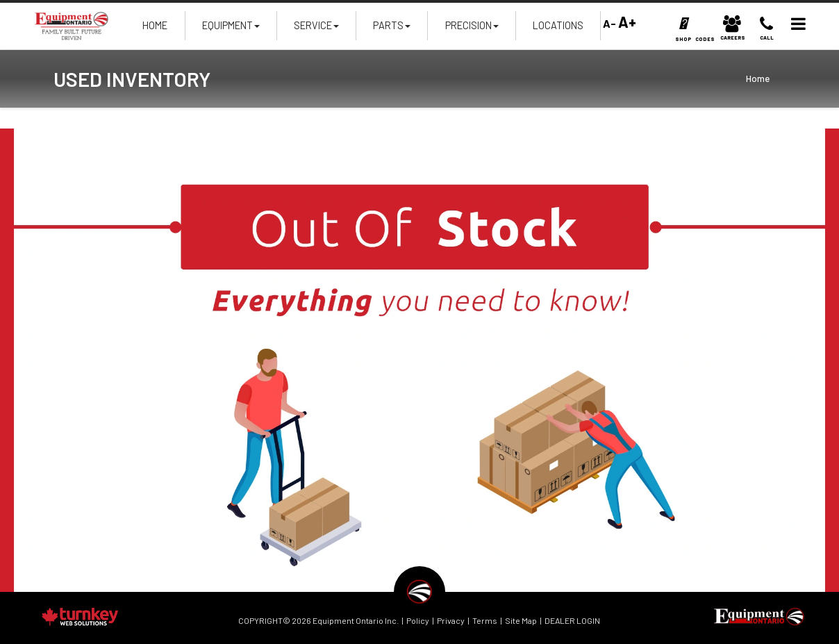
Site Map (521, 620)
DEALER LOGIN (572, 620)
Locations (558, 25)
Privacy (451, 620)
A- (608, 23)
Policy (418, 620)
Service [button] (316, 30)
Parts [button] (392, 30)
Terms (485, 620)
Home (155, 25)
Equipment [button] (231, 30)
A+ (627, 22)
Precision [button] (472, 30)
